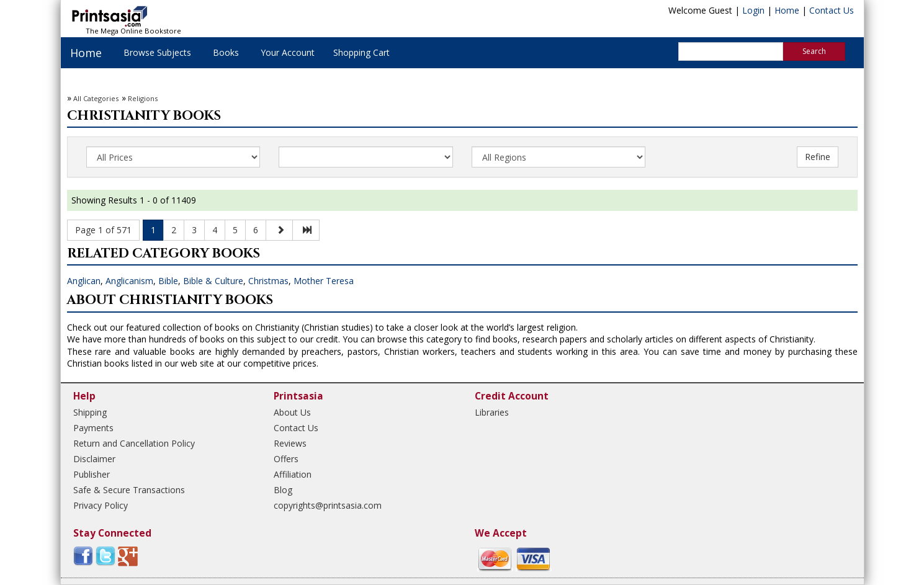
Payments (93, 428)
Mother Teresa (324, 281)
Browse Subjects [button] (157, 52)
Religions (143, 98)
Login (753, 10)
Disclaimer (94, 459)
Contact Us (832, 10)
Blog (283, 490)
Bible (168, 281)
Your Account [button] (288, 52)
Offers (286, 459)
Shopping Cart (361, 52)
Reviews (290, 443)
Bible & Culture (213, 281)
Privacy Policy (101, 505)
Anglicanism (129, 281)
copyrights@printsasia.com (328, 505)
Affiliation (293, 474)
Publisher (92, 474)
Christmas (268, 281)
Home (787, 10)
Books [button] (226, 52)
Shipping (90, 412)
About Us (292, 412)
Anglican (84, 281)
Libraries (492, 412)
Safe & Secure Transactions (129, 490)
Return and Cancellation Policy (134, 443)
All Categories (96, 98)
